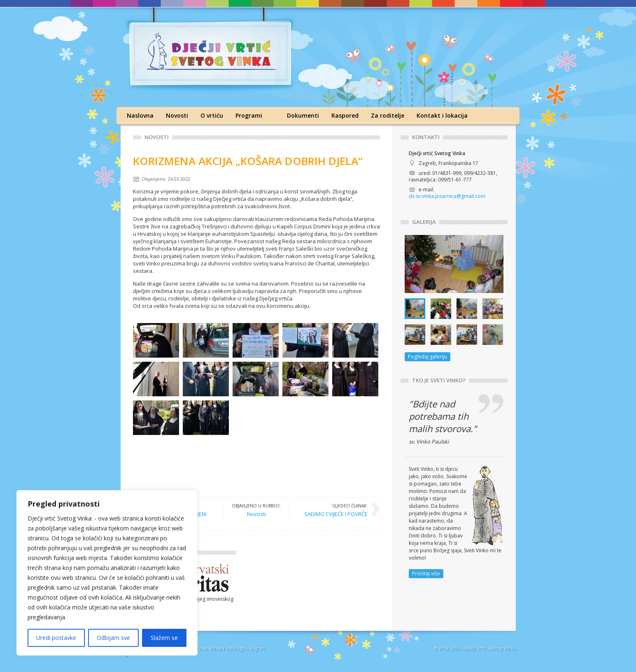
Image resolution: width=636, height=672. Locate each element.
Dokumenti (303, 115)
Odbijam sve (113, 638)
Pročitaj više (426, 573)
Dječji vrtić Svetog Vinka (490, 648)
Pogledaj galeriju (427, 357)
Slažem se (164, 638)
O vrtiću (212, 115)
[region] (107, 573)
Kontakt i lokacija (442, 115)
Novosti (177, 115)
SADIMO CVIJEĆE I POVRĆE (336, 510)
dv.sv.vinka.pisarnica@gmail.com (447, 196)
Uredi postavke (56, 638)
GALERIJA (424, 222)
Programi (249, 115)
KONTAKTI (426, 137)
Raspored (345, 115)
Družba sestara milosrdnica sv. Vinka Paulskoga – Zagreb (204, 648)
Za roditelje (388, 115)
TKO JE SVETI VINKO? (439, 380)
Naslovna (140, 115)
